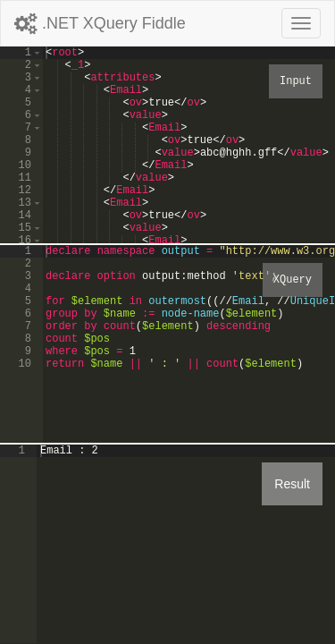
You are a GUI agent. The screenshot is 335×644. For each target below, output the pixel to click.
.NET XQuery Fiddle (100, 23)
